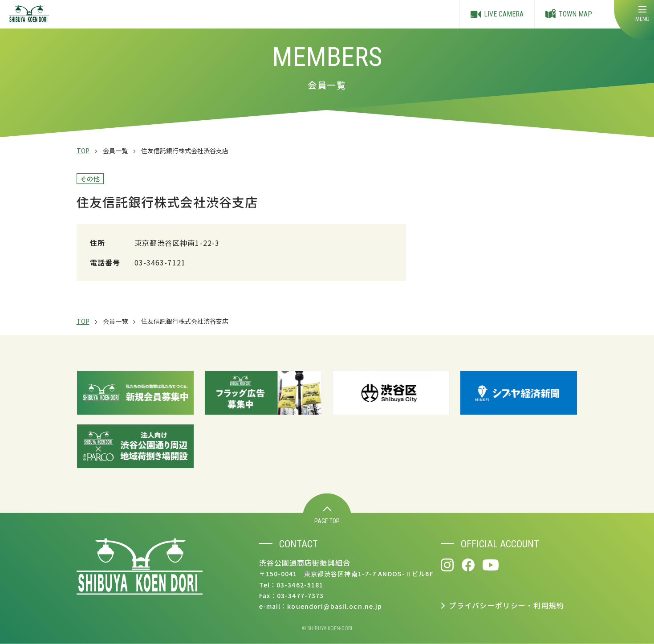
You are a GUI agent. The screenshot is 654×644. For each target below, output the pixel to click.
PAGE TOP (327, 516)
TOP (83, 151)
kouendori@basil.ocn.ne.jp (335, 606)
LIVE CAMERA (497, 14)
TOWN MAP (569, 14)
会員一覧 (115, 151)
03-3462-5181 (300, 585)
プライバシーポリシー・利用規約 (506, 605)
